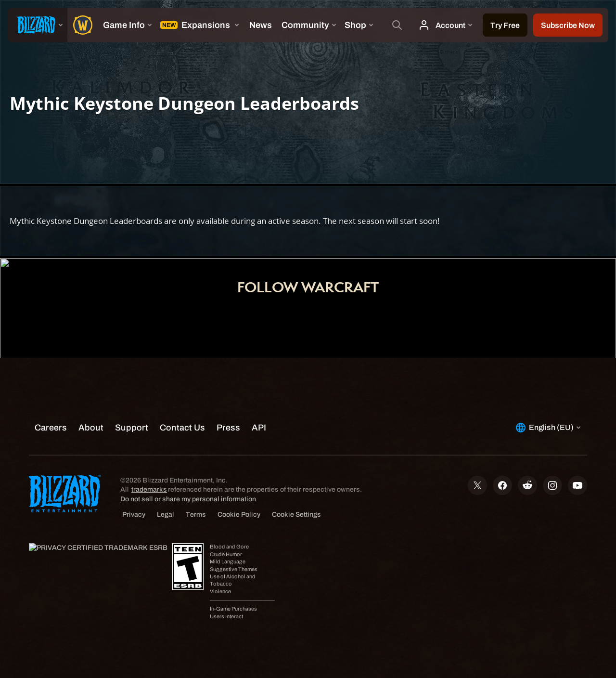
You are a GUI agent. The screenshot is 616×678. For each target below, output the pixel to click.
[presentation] (38, 25)
